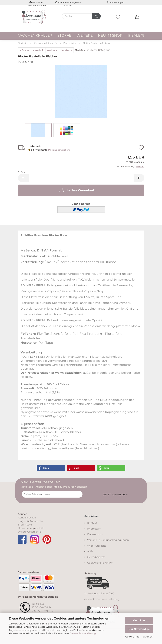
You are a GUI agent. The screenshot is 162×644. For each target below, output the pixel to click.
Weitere (85, 35)
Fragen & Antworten (30, 522)
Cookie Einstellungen (100, 564)
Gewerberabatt (96, 558)
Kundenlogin (115, 2)
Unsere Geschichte (29, 533)
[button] (137, 21)
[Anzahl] (81, 179)
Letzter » (66, 51)
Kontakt (92, 524)
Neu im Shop (110, 35)
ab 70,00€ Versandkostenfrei (36, 3)
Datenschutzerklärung (83, 633)
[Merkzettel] (118, 21)
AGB (90, 552)
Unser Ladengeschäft (31, 529)
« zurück (38, 51)
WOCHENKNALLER (35, 35)
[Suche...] (96, 16)
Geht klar (139, 620)
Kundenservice (27, 519)
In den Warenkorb (77, 191)
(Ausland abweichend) (60, 151)
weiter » (52, 51)
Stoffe (64, 35)
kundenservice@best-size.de (68, 3)
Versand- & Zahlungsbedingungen (108, 541)
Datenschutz (95, 535)
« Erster (24, 51)
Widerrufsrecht (97, 547)
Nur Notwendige (139, 629)
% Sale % (136, 35)
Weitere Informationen (138, 637)
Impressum (94, 530)
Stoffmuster (25, 526)
